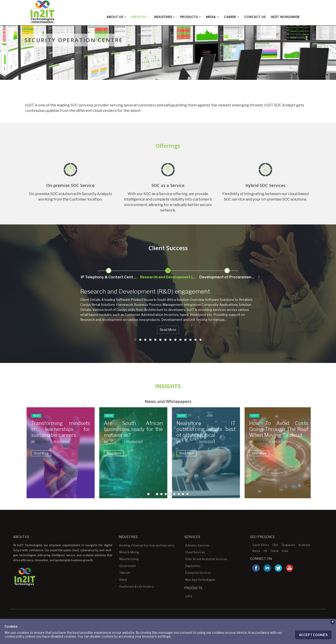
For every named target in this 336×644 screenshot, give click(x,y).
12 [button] (190, 340)
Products (190, 17)
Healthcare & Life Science (136, 587)
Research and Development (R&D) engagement (145, 291)
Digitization (193, 566)
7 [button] (165, 340)
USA (275, 545)
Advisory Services (197, 545)
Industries (164, 17)
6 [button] (160, 340)
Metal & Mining (129, 552)
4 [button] (150, 340)
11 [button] (185, 340)
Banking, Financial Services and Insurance (147, 545)
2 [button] (140, 340)
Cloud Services (195, 552)
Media (212, 17)
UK (265, 551)
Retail (123, 580)
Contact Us (255, 17)
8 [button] (170, 340)
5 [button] (155, 340)
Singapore (288, 545)
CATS (189, 596)
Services (140, 17)
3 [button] (145, 340)
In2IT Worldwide (285, 17)
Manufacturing (129, 559)
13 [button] (195, 340)
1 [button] (135, 340)
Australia (304, 545)
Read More (168, 330)
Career (231, 17)
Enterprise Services (198, 573)
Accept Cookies (313, 635)
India (285, 551)
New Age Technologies (200, 580)
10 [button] (180, 340)
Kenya (256, 551)
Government (128, 566)
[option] (168, 273)
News (35, 416)
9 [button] (175, 340)
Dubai (274, 551)
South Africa (261, 545)
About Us (116, 17)
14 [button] (200, 340)
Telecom (125, 573)
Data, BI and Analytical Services (206, 559)
